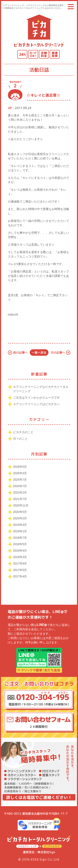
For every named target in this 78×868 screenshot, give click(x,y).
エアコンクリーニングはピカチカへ (36, 404)
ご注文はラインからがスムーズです (36, 398)
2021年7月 (20, 499)
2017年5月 (20, 570)
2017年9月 (20, 563)
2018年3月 (20, 557)
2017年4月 (20, 576)
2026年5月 (20, 467)
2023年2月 (20, 492)
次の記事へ (58, 353)
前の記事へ (20, 353)
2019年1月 (20, 531)
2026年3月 (20, 473)
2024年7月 (20, 486)
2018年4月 (20, 551)
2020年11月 (21, 505)
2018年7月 (20, 538)
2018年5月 (20, 544)
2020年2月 (20, 518)
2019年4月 (20, 525)
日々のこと (20, 439)
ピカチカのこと (23, 432)
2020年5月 (20, 512)
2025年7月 (20, 480)
